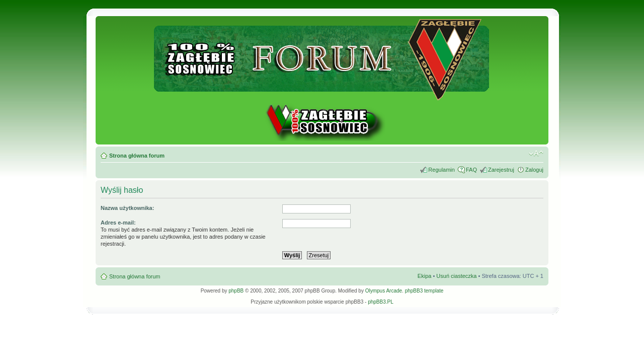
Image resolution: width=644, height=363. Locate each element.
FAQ (471, 170)
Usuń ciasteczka (456, 276)
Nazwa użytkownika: (127, 208)
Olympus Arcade (384, 291)
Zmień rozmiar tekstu (536, 154)
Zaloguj (534, 170)
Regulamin (441, 170)
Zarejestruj (501, 170)
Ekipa (425, 276)
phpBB (236, 291)
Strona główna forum (137, 156)
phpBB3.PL (381, 302)
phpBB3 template (424, 291)
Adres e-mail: (118, 223)
